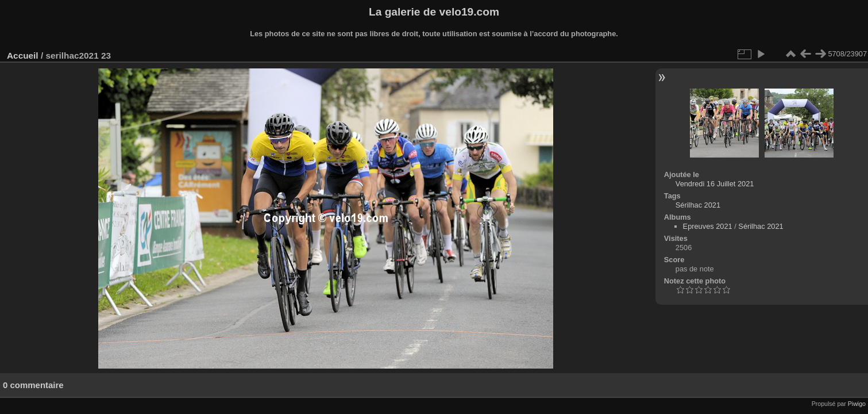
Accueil (23, 55)
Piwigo (857, 404)
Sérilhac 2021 (698, 205)
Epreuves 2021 (708, 226)
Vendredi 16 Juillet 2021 (715, 184)
